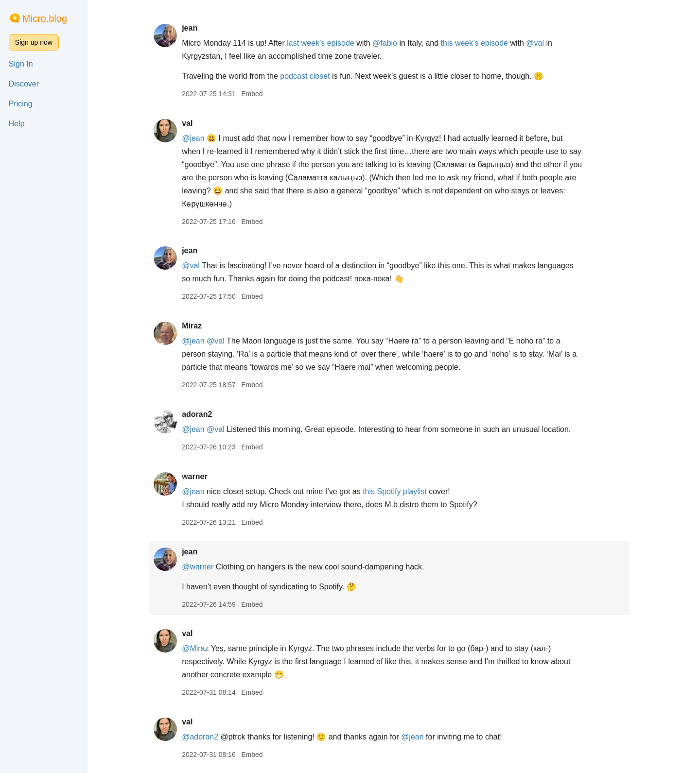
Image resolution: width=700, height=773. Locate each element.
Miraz (196, 326)
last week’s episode (325, 43)
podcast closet (310, 76)
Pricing (21, 104)
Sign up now (34, 42)
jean (194, 28)
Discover (24, 84)
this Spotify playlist (399, 491)
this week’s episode (479, 43)
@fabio (389, 43)
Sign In (21, 64)
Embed (256, 94)
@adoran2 (204, 737)
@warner (202, 567)
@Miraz (200, 648)
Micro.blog (45, 18)
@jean (198, 138)
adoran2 (201, 414)
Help (17, 124)
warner (199, 476)
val (192, 123)
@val (540, 43)
